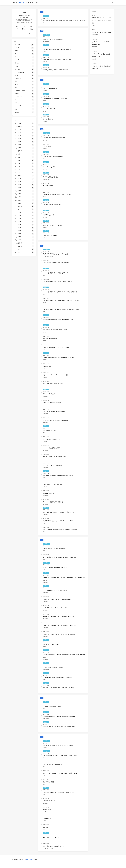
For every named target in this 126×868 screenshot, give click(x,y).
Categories (30, 3)
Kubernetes (46, 42)
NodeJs (45, 227)
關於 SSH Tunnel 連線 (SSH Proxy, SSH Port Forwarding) (58, 688)
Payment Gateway (48, 256)
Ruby (44, 159)
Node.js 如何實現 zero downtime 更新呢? (54, 457)
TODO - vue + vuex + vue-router (52, 837)
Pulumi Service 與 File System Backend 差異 (55, 99)
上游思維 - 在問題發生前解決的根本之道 (54, 138)
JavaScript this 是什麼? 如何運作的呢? (54, 667)
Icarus (31, 860)
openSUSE (46, 52)
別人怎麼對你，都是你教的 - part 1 (53, 439)
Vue (44, 322)
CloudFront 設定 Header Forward (52, 706)
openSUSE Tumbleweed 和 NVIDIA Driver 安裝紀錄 (57, 49)
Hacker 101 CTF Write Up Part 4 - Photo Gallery (56, 608)
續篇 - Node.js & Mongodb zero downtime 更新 (56, 375)
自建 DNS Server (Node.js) (50, 339)
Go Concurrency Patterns (50, 88)
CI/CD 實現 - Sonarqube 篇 (50, 235)
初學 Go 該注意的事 (48, 119)
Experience (46, 179)
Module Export (47, 810)
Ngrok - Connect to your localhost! (52, 764)
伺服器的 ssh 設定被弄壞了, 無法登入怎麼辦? (55, 330)
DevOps (45, 101)
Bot (44, 829)
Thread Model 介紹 (48, 186)
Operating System (48, 188)
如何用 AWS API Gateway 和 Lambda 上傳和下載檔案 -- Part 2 (60, 756)
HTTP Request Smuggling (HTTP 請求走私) (55, 590)
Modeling (46, 72)
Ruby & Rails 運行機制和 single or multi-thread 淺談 (57, 195)
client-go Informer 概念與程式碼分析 (53, 39)
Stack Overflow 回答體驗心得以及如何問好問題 (56, 263)
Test (44, 275)
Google (45, 821)
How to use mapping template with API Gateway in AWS (58, 792)
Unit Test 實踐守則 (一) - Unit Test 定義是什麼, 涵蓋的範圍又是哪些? (62, 309)
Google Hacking (47, 818)
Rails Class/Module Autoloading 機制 (53, 157)
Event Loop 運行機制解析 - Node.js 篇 (53, 225)
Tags (36, 3)
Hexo (27, 860)
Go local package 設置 (49, 167)
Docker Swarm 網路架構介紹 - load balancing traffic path (59, 357)
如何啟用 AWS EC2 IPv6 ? (50, 430)
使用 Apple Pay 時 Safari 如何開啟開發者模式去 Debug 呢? (59, 727)
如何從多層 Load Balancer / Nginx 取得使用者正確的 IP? (58, 512)
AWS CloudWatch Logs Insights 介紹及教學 (55, 567)
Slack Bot (46, 827)
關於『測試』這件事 (49, 782)
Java (44, 478)
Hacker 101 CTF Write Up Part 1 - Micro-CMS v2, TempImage (60, 634)
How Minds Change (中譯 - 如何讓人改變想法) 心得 (57, 60)
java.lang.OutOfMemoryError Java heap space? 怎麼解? (58, 476)
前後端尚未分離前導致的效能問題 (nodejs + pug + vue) (58, 320)
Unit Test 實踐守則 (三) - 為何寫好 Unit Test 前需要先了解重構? (60, 292)
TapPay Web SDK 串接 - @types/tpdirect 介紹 (55, 254)
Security (46, 396)
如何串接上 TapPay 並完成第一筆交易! (54, 846)
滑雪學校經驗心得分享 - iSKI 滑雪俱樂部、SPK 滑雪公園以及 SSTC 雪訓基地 (64, 21)
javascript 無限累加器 (49, 493)
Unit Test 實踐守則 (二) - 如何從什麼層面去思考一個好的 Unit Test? (61, 301)
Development (47, 690)
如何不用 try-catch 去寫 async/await (53, 384)
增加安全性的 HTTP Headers (51, 801)
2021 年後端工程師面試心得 (51, 177)
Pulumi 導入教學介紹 (49, 109)
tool (44, 767)
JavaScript (46, 386)
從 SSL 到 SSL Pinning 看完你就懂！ (53, 465)
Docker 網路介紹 (48, 366)
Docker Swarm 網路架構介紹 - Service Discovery (56, 347)
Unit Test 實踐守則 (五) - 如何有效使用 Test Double (57, 273)
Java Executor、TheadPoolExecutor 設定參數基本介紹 (58, 677)
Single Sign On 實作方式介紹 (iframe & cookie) (56, 420)
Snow (45, 23)
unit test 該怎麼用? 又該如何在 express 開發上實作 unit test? (60, 557)
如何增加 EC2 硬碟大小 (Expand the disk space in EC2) (58, 521)
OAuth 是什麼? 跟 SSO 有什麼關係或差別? (55, 411)
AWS (44, 433)
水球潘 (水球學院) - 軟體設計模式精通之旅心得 (56, 70)
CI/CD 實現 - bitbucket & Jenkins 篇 (53, 484)
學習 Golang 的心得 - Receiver (51, 215)
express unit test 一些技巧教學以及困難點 (55, 548)
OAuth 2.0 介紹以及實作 (50, 394)
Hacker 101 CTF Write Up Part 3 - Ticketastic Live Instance (59, 617)
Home (15, 3)
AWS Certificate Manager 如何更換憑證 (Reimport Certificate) (60, 530)
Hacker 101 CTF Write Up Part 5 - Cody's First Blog (57, 599)
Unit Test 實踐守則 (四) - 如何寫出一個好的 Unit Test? (58, 282)
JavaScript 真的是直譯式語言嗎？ (52, 448)
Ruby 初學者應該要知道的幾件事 (52, 205)
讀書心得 (45, 62)
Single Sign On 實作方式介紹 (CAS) (53, 403)
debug (45, 729)
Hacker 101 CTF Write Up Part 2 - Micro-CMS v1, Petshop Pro (60, 625)
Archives (22, 3)
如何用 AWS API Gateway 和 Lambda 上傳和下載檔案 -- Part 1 (60, 773)
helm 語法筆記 (47, 146)
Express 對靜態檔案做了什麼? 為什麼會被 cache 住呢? (58, 745)
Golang (45, 91)
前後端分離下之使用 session (51, 644)
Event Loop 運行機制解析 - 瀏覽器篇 (53, 502)
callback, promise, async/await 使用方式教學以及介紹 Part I (59, 717)
